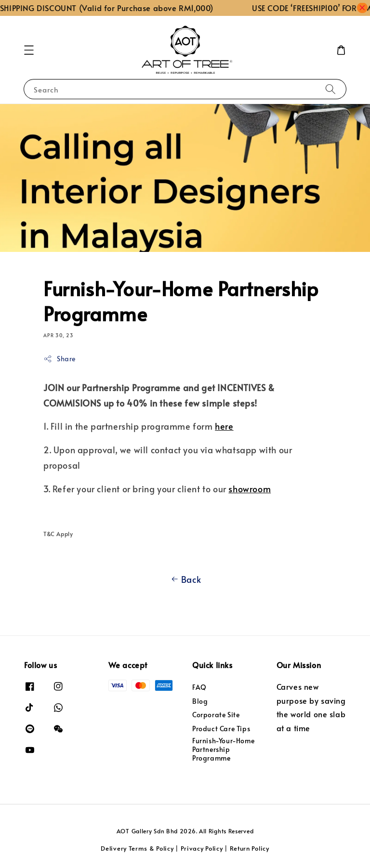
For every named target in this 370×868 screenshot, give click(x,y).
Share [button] (59, 359)
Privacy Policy (202, 848)
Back (185, 579)
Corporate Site (216, 715)
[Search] (330, 89)
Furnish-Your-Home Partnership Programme (223, 749)
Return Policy (250, 848)
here (224, 426)
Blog (200, 701)
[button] (29, 50)
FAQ (199, 687)
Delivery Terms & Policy (137, 848)
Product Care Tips (221, 729)
